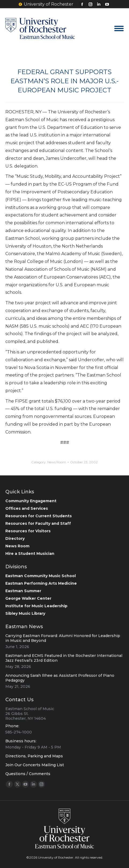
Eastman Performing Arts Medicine (41, 583)
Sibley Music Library (25, 613)
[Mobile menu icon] (119, 28)
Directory (15, 538)
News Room (57, 462)
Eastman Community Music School (41, 576)
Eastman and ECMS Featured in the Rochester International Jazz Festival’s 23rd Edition (64, 658)
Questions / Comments (28, 774)
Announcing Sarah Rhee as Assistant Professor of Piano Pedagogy (60, 678)
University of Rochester (46, 4)
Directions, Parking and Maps (34, 756)
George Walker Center (28, 598)
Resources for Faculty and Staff (38, 523)
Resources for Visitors (28, 531)
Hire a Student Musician (30, 554)
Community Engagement (31, 501)
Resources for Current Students (39, 516)
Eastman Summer (23, 591)
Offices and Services (27, 508)
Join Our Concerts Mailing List (35, 765)
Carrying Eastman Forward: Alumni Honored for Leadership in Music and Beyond (63, 638)
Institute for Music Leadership (36, 606)
